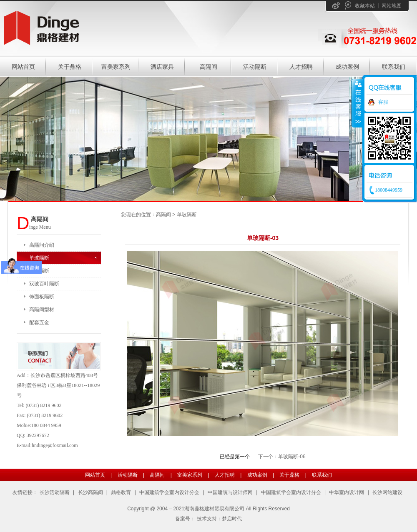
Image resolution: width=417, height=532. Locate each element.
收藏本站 (365, 6)
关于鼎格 (70, 67)
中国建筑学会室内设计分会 (169, 492)
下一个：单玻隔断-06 (282, 457)
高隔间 (208, 67)
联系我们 (394, 67)
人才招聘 (301, 67)
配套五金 (39, 322)
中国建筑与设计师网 (230, 492)
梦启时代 (232, 519)
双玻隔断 (39, 271)
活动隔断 (255, 67)
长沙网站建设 (387, 492)
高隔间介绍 (42, 245)
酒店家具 (162, 67)
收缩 (357, 103)
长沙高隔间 (90, 492)
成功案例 (347, 67)
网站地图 (392, 6)
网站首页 (23, 67)
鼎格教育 (121, 492)
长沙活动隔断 (55, 492)
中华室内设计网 (347, 492)
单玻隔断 (39, 258)
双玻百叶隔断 (44, 284)
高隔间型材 (42, 310)
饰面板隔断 (42, 297)
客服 (383, 102)
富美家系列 (116, 67)
